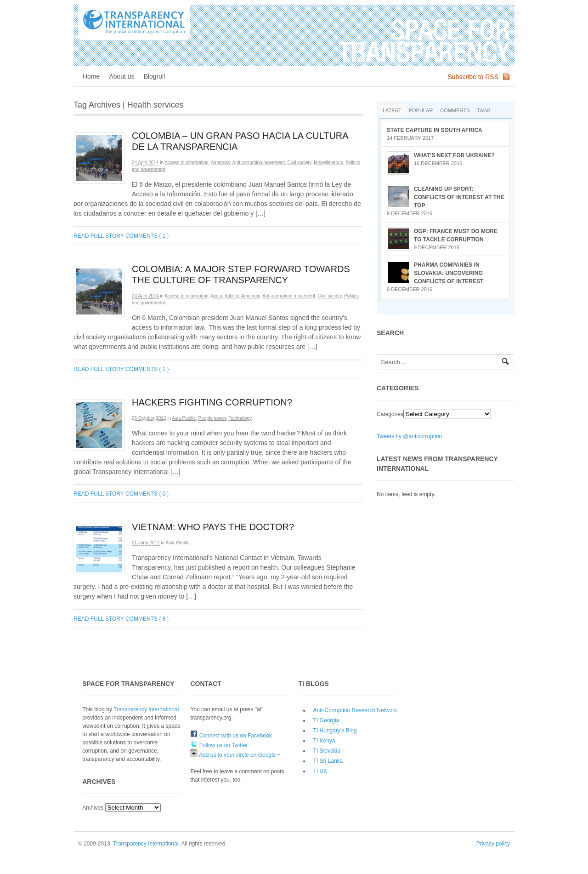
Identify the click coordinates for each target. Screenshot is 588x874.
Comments (455, 110)
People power (212, 418)
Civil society (300, 163)
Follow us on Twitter (219, 745)
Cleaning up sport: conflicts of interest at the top (459, 197)
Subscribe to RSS (473, 77)
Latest (392, 110)
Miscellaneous (328, 163)
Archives (93, 808)
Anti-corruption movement (259, 163)
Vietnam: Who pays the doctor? (213, 527)
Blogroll (155, 76)
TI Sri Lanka (328, 761)
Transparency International (146, 709)
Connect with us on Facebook (231, 736)
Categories (390, 414)
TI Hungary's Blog (335, 731)
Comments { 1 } (147, 236)
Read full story (99, 236)
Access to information (187, 163)
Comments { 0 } (147, 494)
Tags (484, 110)
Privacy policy (493, 844)
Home (91, 76)
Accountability (225, 296)
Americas (220, 163)
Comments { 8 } (147, 619)
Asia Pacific (184, 418)
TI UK (320, 771)
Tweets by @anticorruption (409, 436)
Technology (240, 418)
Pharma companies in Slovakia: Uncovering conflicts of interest (449, 273)
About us (122, 76)
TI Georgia (326, 720)
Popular (421, 110)
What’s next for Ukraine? (454, 155)
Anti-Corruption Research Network (355, 710)
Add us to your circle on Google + (235, 755)
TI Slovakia (327, 751)
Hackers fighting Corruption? (212, 402)
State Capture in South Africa (435, 130)
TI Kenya (324, 741)
